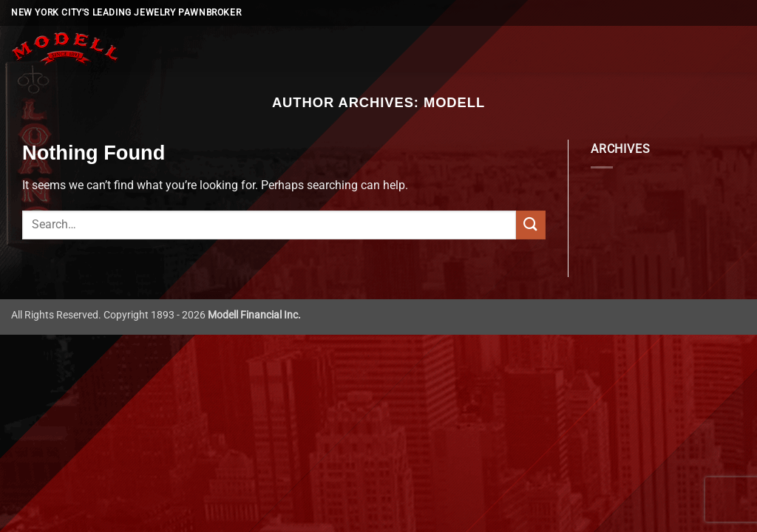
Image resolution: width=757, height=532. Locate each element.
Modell (454, 102)
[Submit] (531, 225)
